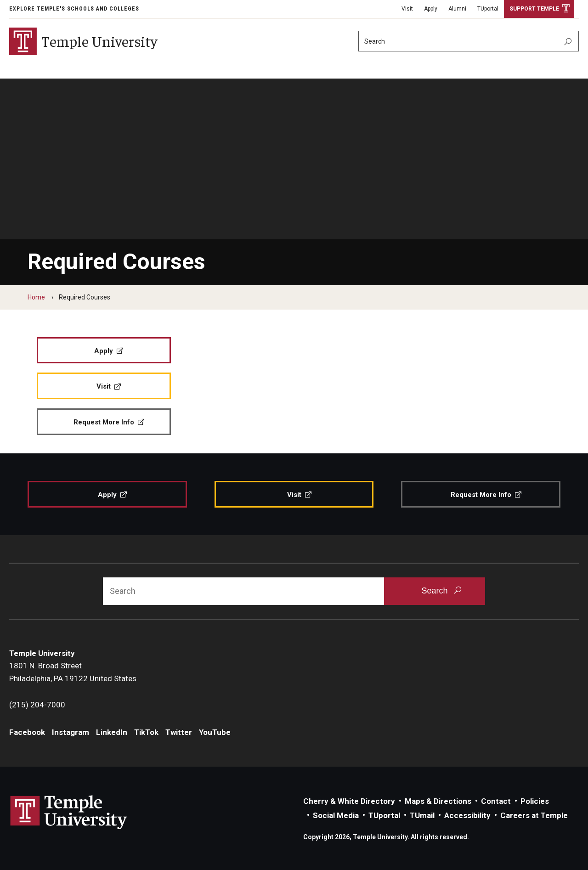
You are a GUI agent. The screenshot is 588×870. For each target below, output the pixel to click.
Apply (431, 9)
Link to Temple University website (69, 813)
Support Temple (534, 9)
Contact (496, 801)
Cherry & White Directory (349, 801)
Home (36, 297)
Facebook (27, 732)
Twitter (179, 732)
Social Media (336, 815)
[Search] (469, 41)
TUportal (488, 9)
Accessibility (467, 815)
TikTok (146, 732)
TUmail (422, 815)
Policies (535, 801)
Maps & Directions (438, 801)
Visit (407, 9)
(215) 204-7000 (37, 705)
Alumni (457, 9)
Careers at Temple (534, 815)
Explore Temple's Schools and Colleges (74, 9)
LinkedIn (112, 732)
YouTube (215, 732)
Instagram (71, 732)
